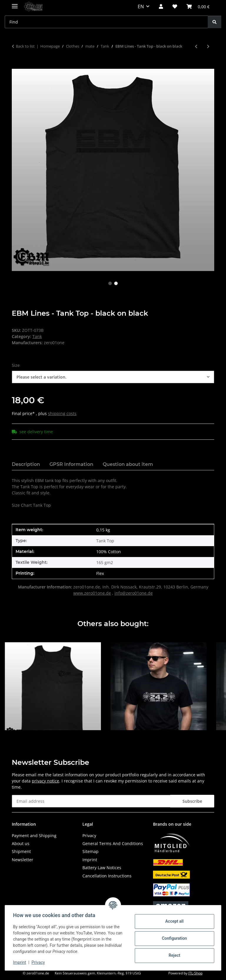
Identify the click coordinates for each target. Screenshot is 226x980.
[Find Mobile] (106, 22)
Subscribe (192, 801)
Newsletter (23, 860)
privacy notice (45, 781)
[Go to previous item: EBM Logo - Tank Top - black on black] (196, 46)
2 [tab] (116, 283)
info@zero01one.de (134, 593)
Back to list (25, 46)
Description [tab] (26, 464)
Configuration (173, 938)
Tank (37, 336)
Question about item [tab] (128, 464)
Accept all (173, 921)
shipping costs (62, 413)
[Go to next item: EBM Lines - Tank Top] (208, 46)
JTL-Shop (195, 973)
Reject (173, 955)
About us (21, 843)
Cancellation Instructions (107, 876)
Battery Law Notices (102, 868)
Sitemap (90, 851)
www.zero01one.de (92, 593)
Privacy (40, 962)
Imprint (21, 962)
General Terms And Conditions (113, 843)
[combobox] (113, 377)
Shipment (21, 851)
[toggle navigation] (15, 4)
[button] (161, 6)
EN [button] (141, 6)
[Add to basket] (16, 66)
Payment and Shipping (34, 836)
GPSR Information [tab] (71, 464)
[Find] (215, 22)
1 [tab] (110, 283)
